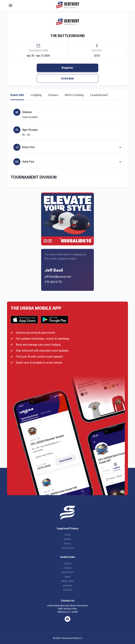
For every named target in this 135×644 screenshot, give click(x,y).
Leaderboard (99, 95)
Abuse (67, 535)
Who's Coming (74, 95)
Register (67, 68)
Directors (68, 590)
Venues (53, 95)
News (67, 577)
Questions (68, 586)
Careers (68, 563)
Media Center (68, 581)
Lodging (36, 95)
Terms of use (67, 548)
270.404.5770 (53, 282)
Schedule (68, 78)
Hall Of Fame (68, 572)
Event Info (17, 95)
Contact (67, 568)
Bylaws (68, 539)
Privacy (67, 544)
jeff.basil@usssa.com (58, 277)
